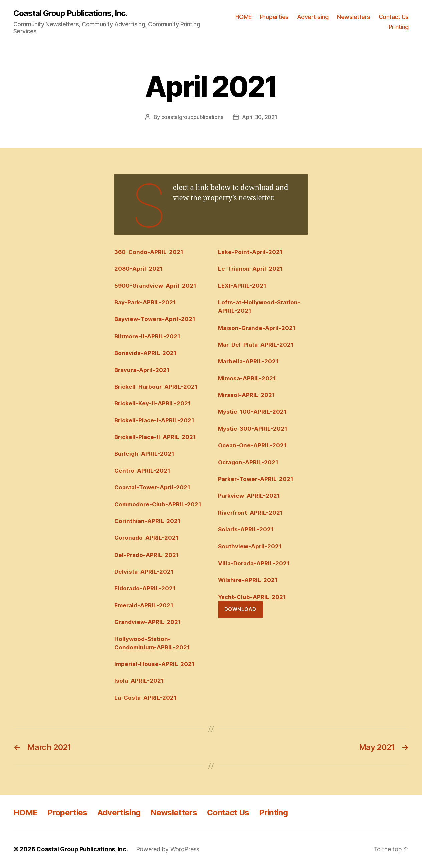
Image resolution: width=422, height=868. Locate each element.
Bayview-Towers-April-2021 (155, 319)
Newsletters (353, 17)
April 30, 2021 (260, 117)
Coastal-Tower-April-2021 (152, 487)
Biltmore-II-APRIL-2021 (147, 336)
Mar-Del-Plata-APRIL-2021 (256, 345)
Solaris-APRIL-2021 (246, 529)
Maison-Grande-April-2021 (257, 328)
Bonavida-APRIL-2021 (145, 353)
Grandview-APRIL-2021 (148, 622)
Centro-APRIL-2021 (142, 471)
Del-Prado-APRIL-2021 (147, 555)
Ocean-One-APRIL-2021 (252, 445)
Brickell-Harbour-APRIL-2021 (156, 387)
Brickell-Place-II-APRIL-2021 (155, 437)
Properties (274, 17)
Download (240, 609)
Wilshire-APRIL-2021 (248, 580)
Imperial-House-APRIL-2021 (154, 664)
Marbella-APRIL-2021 (248, 361)
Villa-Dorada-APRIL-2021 (254, 563)
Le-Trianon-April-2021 (251, 269)
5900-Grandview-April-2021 (155, 286)
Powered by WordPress (168, 849)
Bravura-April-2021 (142, 370)
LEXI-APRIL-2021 (242, 286)
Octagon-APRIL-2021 (248, 462)
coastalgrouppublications (192, 117)
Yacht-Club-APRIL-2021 (252, 597)
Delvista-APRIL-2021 (144, 572)
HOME (244, 17)
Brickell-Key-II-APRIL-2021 (153, 403)
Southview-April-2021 (250, 546)
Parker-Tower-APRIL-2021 (256, 479)
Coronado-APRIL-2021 (146, 538)
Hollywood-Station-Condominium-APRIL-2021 (152, 643)
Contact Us (394, 17)
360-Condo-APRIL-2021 (149, 252)
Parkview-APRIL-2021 (249, 496)
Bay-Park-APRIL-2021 (145, 302)
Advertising (313, 17)
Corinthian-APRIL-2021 (147, 521)
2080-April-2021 (139, 269)
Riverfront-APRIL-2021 (251, 513)
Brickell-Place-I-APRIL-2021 (154, 420)
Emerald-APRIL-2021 (144, 605)
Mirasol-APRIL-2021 (247, 395)
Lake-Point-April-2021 (250, 252)
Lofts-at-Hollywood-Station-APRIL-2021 (259, 307)
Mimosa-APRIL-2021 (247, 378)
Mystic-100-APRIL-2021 (252, 412)
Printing (399, 27)
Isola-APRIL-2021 (139, 681)
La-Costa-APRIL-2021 (145, 698)
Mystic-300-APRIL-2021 (253, 429)
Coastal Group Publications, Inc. (70, 13)
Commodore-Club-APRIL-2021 (158, 504)
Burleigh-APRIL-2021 (144, 454)
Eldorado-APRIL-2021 (145, 588)
